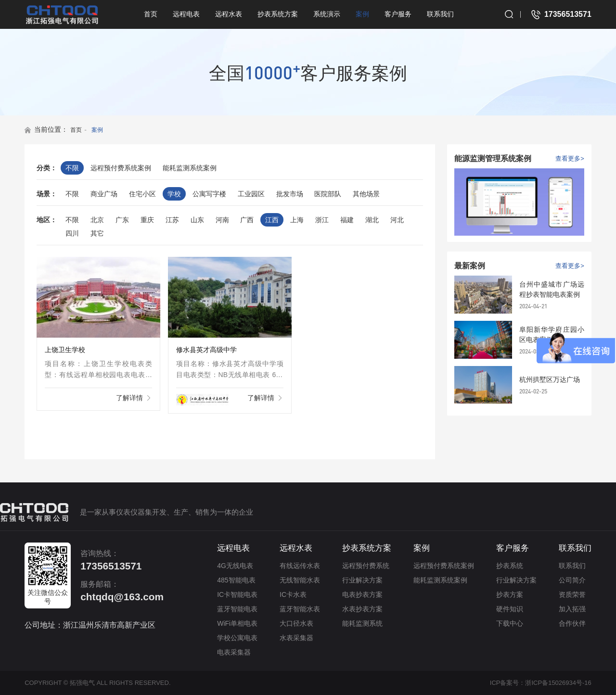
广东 (122, 220)
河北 (397, 220)
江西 (272, 220)
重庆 (147, 220)
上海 (297, 220)
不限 (72, 168)
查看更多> (570, 158)
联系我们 (440, 14)
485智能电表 (236, 580)
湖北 (372, 220)
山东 (197, 220)
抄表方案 (510, 594)
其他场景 (366, 194)
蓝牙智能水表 (300, 609)
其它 (97, 233)
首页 (151, 14)
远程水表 (229, 14)
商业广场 (104, 194)
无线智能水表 (300, 580)
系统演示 (327, 14)
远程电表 (186, 14)
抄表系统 (510, 566)
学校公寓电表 (237, 638)
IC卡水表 (293, 594)
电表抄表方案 (362, 594)
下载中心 (510, 623)
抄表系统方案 (278, 14)
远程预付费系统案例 (121, 168)
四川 (72, 233)
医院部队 (328, 194)
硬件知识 (510, 609)
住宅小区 (142, 194)
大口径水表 (296, 623)
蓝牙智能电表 (237, 609)
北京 (97, 220)
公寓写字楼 (209, 194)
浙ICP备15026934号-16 (558, 683)
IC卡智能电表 (237, 594)
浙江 (322, 220)
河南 (222, 220)
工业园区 (251, 194)
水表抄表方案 (362, 609)
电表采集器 (234, 652)
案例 (362, 14)
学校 (174, 194)
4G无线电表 (235, 566)
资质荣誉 (572, 594)
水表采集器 (296, 638)
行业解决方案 (362, 580)
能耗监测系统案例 (190, 168)
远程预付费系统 (366, 566)
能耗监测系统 (362, 623)
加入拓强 (572, 609)
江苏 (172, 220)
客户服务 (398, 14)
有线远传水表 (300, 566)
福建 (347, 220)
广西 (247, 220)
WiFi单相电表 (237, 623)
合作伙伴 (572, 623)
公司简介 (572, 580)
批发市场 (290, 194)
